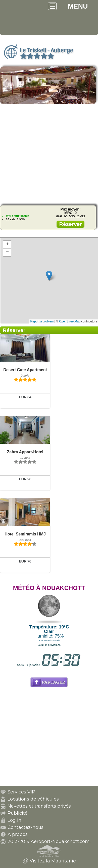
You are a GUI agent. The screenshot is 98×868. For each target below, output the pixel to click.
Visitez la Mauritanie (53, 861)
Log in (14, 820)
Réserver (71, 224)
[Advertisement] (49, 154)
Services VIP (21, 792)
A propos (18, 834)
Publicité (18, 813)
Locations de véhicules (33, 799)
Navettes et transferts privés (39, 806)
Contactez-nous (26, 827)
